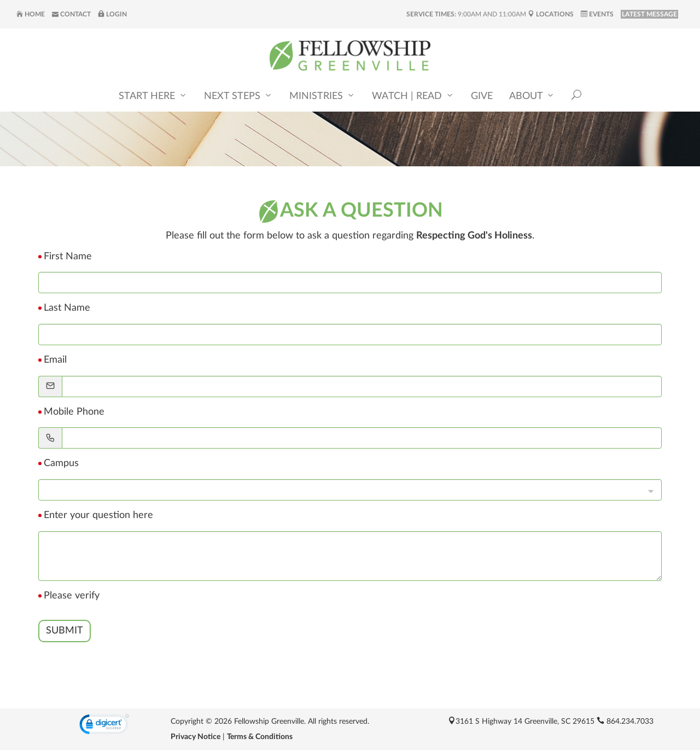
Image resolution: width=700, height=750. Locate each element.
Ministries (322, 96)
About (532, 96)
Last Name (67, 308)
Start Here (153, 96)
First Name (68, 257)
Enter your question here (98, 515)
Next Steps (238, 96)
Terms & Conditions (260, 737)
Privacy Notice (196, 737)
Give (482, 97)
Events (597, 14)
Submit (65, 631)
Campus (61, 463)
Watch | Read (413, 96)
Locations (551, 14)
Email (55, 360)
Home (31, 14)
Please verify (72, 596)
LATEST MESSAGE (649, 14)
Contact (71, 14)
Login (112, 14)
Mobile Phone (74, 412)
